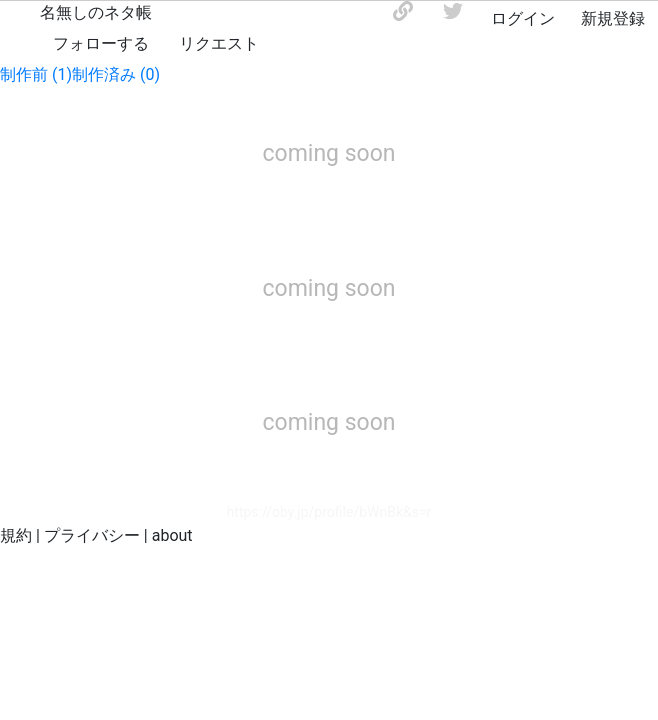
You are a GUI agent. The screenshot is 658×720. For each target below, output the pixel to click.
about (172, 535)
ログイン (523, 18)
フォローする (101, 43)
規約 (16, 535)
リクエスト (219, 43)
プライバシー (92, 535)
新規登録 (613, 18)
